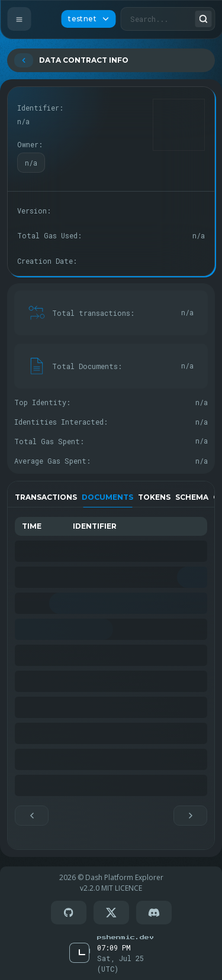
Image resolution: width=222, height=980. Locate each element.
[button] (32, 816)
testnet (88, 19)
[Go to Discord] (154, 913)
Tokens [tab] (154, 497)
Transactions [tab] (46, 497)
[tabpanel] (111, 671)
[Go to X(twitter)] (111, 913)
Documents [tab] (107, 497)
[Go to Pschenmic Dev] (125, 937)
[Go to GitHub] (69, 913)
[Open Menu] (19, 19)
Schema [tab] (192, 497)
